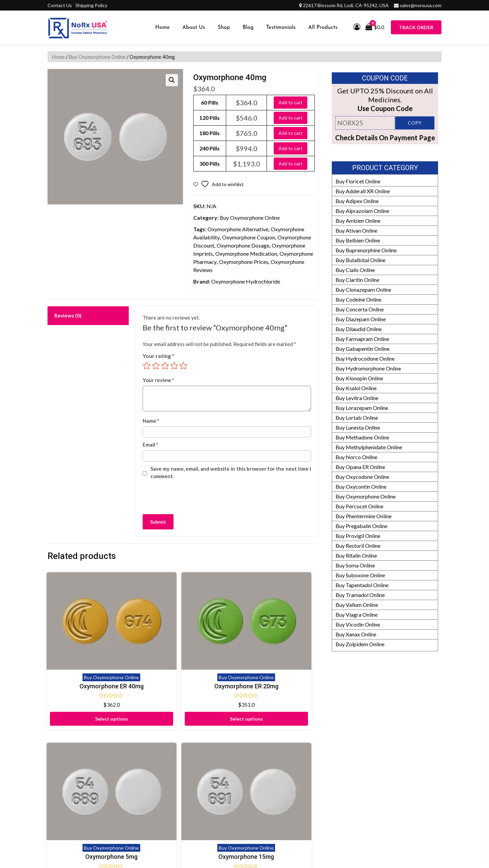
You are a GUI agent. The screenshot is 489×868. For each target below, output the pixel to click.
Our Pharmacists (334, 787)
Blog (248, 28)
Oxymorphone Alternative (238, 229)
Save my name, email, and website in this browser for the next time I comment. (231, 473)
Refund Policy (331, 757)
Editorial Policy (333, 777)
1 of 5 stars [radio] (147, 366)
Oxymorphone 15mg (287, 642)
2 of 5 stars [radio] (156, 366)
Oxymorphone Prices (244, 262)
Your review (158, 380)
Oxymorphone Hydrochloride (246, 281)
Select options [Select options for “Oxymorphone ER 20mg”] (148, 685)
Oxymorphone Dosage (243, 245)
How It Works (331, 767)
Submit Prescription (204, 816)
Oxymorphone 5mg (218, 642)
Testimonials (281, 28)
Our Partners (330, 737)
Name (151, 421)
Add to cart (291, 102)
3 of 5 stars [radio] (165, 366)
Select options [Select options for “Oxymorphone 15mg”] (287, 675)
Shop (224, 28)
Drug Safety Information (343, 806)
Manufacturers (332, 747)
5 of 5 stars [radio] (183, 366)
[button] (172, 80)
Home (162, 28)
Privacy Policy (198, 797)
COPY (415, 123)
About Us (194, 28)
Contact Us (60, 5)
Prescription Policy (337, 816)
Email (150, 445)
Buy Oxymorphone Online (97, 57)
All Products (323, 28)
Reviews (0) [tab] (68, 315)
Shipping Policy (91, 5)
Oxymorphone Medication (246, 254)
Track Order (416, 27)
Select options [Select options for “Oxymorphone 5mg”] (218, 675)
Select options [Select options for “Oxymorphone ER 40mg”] (79, 685)
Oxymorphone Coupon (249, 237)
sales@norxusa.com (421, 5)
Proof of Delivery (201, 737)
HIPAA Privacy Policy (340, 797)
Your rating (158, 356)
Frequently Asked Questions (214, 777)
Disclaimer (194, 747)
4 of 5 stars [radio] (174, 366)
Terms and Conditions (206, 806)
